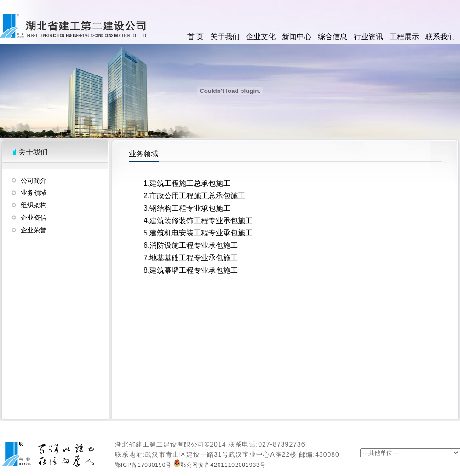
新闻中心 (297, 37)
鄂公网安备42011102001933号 (220, 465)
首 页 (195, 37)
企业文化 (261, 37)
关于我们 (225, 37)
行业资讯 (368, 37)
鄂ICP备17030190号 (143, 465)
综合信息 (333, 37)
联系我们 (440, 37)
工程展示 (404, 37)
